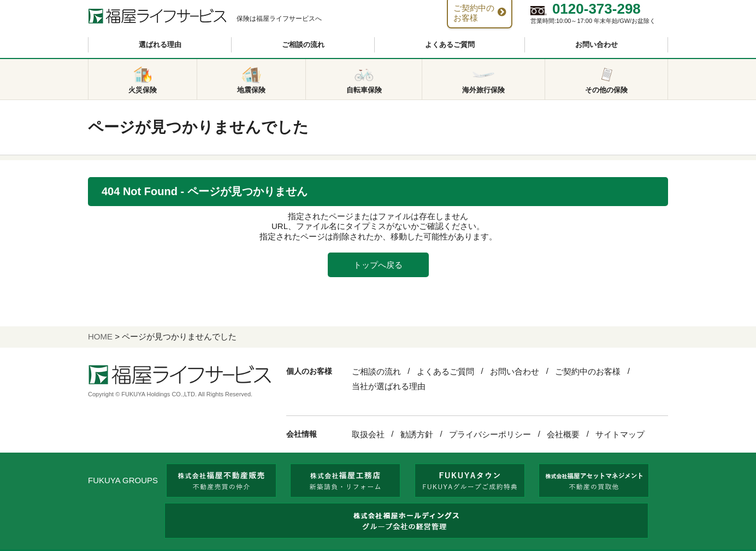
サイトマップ (620, 434)
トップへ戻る (378, 265)
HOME (100, 336)
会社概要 (563, 434)
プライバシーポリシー (490, 434)
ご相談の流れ (303, 45)
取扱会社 (368, 434)
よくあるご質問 (450, 45)
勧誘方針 (417, 434)
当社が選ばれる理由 (389, 386)
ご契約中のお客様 (588, 371)
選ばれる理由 (160, 45)
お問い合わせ (596, 45)
